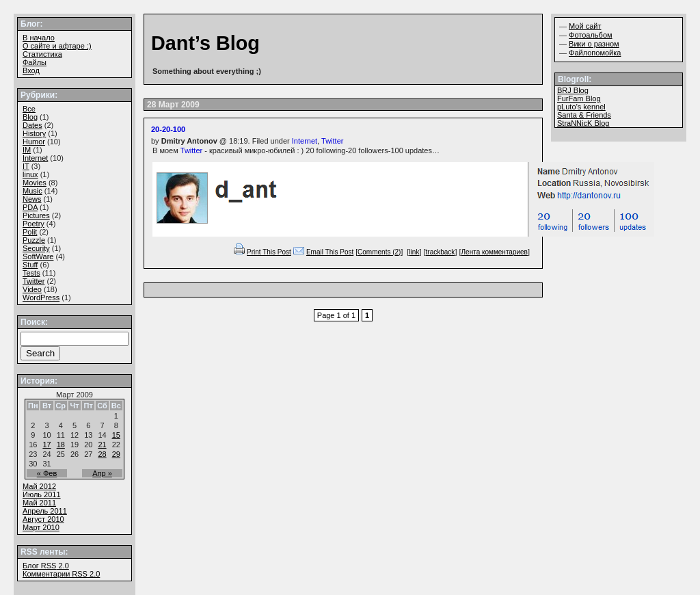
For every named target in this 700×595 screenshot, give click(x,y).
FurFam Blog (579, 98)
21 (102, 445)
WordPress (41, 297)
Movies (35, 183)
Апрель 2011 (45, 511)
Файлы (35, 62)
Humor (34, 142)
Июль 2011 (42, 494)
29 (116, 454)
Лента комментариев (495, 252)
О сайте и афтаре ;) (57, 46)
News (32, 199)
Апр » (102, 473)
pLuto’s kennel (581, 107)
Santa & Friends (584, 115)
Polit (30, 232)
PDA (30, 207)
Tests (31, 273)
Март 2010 (41, 527)
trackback (441, 252)
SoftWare (38, 256)
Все (29, 109)
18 (61, 445)
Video (32, 289)
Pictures (36, 215)
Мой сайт (585, 26)
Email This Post (330, 252)
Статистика (42, 54)
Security (36, 248)
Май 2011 (39, 503)
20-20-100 (168, 129)
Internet (305, 141)
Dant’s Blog (205, 43)
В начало (39, 38)
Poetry (33, 224)
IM (27, 150)
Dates (32, 125)
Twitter (332, 141)
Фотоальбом (591, 35)
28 (102, 454)
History (34, 133)
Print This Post (269, 252)
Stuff (30, 265)
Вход (31, 70)
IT (26, 166)
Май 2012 (39, 486)
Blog (30, 117)
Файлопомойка (595, 53)
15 (116, 435)
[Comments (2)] (379, 252)
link (414, 252)
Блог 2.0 (46, 566)
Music (32, 191)
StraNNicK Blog (583, 123)
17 (46, 445)
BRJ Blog (573, 90)
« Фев (47, 473)
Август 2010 (43, 519)
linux (30, 174)
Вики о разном (594, 44)
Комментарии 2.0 (61, 574)
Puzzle (34, 240)
